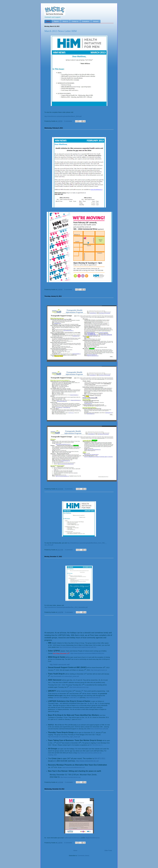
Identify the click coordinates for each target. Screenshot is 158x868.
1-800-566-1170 (74, 698)
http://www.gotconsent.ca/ (99, 670)
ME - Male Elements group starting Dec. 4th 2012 (71, 794)
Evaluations (86, 21)
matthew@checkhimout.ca (72, 838)
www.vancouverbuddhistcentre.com (74, 767)
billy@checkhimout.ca (92, 838)
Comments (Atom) (83, 856)
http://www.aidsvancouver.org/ (79, 687)
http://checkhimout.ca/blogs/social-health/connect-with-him (78, 647)
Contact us (75, 21)
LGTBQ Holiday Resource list (61, 620)
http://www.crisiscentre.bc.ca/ (87, 761)
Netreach (96, 21)
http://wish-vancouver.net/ (60, 665)
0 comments (68, 121)
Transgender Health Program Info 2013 (65, 301)
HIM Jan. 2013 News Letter (59, 497)
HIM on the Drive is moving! (60, 133)
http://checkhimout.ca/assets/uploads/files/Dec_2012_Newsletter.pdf (66, 607)
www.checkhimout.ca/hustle (99, 729)
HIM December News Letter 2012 (62, 561)
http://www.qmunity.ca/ (93, 698)
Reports (56, 21)
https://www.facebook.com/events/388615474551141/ (87, 653)
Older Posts (108, 850)
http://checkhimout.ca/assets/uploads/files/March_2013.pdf (63, 116)
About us (65, 21)
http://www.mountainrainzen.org (70, 777)
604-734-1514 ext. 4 (96, 745)
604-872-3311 (100, 758)
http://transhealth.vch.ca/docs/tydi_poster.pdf (65, 676)
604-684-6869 (58, 698)
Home (48, 21)
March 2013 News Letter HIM (61, 31)
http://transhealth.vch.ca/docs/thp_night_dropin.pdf (64, 737)
